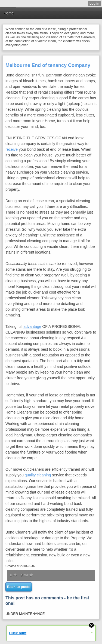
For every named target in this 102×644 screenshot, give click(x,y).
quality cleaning (38, 475)
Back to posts (19, 587)
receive (12, 149)
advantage (32, 326)
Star (27, 575)
